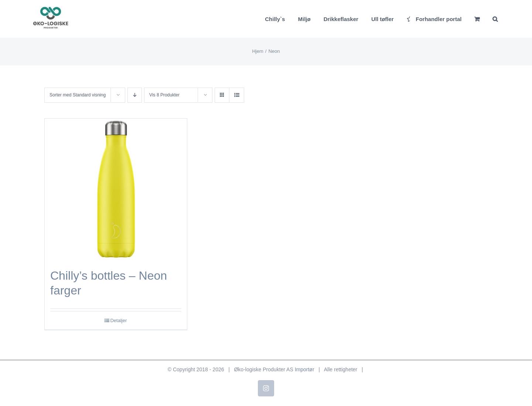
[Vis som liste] (237, 95)
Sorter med (78, 95)
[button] (495, 19)
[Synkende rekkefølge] (135, 95)
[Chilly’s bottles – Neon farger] (116, 190)
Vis (164, 95)
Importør (305, 369)
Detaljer (118, 320)
